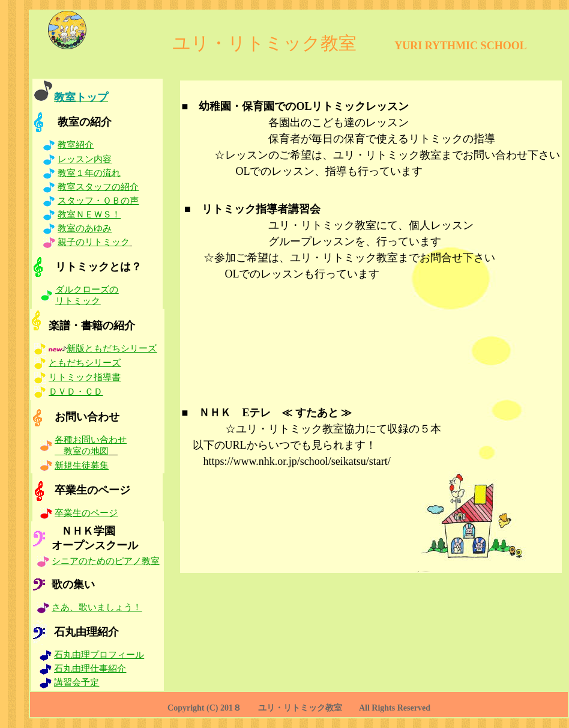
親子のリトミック (94, 242)
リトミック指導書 (85, 377)
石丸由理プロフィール (99, 655)
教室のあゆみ (85, 228)
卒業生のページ (86, 513)
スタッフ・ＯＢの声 (98, 201)
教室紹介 (76, 145)
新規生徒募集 (82, 466)
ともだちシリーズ (85, 363)
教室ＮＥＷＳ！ (89, 214)
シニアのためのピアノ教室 (106, 561)
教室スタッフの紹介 (98, 187)
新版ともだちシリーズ (112, 348)
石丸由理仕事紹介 (90, 669)
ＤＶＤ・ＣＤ (76, 392)
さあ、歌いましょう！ (97, 607)
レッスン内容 (85, 159)
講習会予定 (77, 682)
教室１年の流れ (89, 173)
